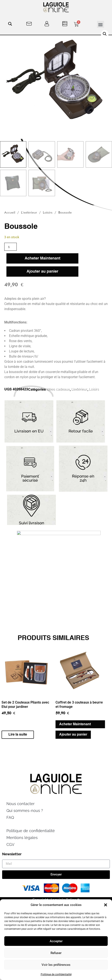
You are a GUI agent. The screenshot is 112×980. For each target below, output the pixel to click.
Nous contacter (20, 814)
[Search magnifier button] (10, 24)
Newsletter (12, 865)
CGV (10, 855)
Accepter (56, 941)
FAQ (10, 828)
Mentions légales (22, 848)
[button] (106, 905)
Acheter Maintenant (43, 258)
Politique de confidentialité (56, 974)
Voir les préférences (56, 965)
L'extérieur (29, 212)
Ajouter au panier (42, 272)
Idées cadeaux (58, 389)
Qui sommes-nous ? (25, 821)
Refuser (56, 953)
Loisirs (48, 212)
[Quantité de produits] (10, 247)
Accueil (10, 212)
